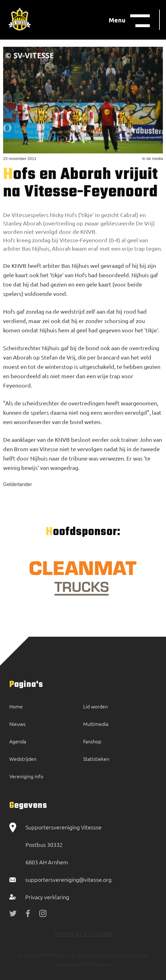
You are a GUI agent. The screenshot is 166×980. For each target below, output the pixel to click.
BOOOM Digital (93, 964)
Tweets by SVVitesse (83, 933)
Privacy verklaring (47, 897)
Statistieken (96, 759)
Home (16, 706)
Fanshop (92, 741)
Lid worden (95, 706)
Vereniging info (26, 776)
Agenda (18, 741)
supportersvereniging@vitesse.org (68, 879)
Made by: (66, 964)
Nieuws (17, 724)
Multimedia (96, 724)
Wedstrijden (23, 759)
